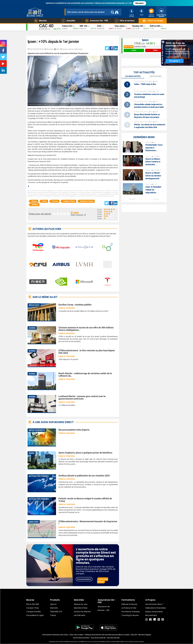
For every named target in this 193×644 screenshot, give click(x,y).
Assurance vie (104, 607)
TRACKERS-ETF (56, 612)
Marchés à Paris (81, 608)
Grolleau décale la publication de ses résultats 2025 (84, 476)
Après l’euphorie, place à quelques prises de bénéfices (85, 453)
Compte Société (33, 612)
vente (155, 50)
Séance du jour (81, 604)
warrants (54, 608)
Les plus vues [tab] (155, 76)
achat (134, 50)
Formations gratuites (131, 612)
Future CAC (67, 26)
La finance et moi (129, 608)
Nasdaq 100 (137, 26)
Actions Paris (69, 201)
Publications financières (156, 608)
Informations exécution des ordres (55, 635)
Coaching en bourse (130, 615)
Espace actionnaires (154, 612)
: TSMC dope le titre (145, 84)
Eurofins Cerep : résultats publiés (75, 305)
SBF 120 (83, 26)
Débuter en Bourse (129, 604)
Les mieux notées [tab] (133, 76)
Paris (44, 201)
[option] (144, 147)
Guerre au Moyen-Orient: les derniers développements (153, 176)
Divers (34, 201)
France (55, 201)
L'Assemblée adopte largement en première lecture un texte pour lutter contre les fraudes (149, 107)
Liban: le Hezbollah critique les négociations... (153, 190)
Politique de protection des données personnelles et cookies (107, 635)
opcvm (53, 604)
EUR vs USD (155, 26)
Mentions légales (145, 635)
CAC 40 (46, 26)
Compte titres (33, 608)
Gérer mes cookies (76, 635)
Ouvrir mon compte (103, 580)
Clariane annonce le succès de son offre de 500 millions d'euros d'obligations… (86, 329)
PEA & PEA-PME (33, 604)
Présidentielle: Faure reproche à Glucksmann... (154, 148)
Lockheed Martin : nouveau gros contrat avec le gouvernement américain (82, 397)
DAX (99, 26)
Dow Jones (120, 26)
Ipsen (145, 40)
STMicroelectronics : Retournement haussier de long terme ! (88, 523)
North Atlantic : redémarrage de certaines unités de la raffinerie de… (85, 375)
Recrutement (151, 615)
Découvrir (140, 3)
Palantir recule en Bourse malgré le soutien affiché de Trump (85, 500)
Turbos (53, 615)
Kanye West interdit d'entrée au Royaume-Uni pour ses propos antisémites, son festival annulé (147, 117)
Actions (35, 205)
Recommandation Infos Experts (74, 430)
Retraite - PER (104, 610)
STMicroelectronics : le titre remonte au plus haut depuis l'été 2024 (87, 352)
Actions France (87, 201)
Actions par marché (82, 612)
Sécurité (134, 635)
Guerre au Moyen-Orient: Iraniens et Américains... (153, 162)
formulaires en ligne (35, 615)
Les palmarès (80, 615)
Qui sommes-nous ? (154, 604)
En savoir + (175, 61)
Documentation (84, 579)
